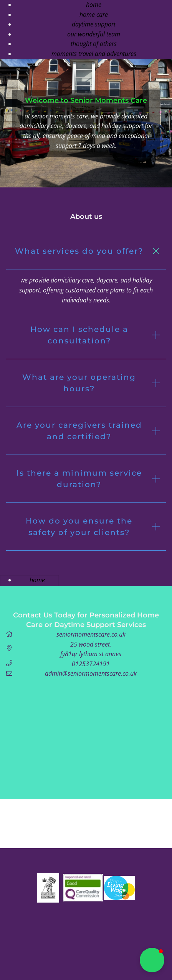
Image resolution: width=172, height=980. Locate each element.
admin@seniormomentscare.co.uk (91, 673)
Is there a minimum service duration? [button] (79, 479)
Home (94, 5)
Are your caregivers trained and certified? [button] (79, 431)
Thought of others (94, 44)
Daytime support (94, 24)
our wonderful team (94, 34)
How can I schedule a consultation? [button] (79, 335)
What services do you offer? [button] (79, 251)
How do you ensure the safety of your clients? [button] (79, 527)
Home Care (94, 15)
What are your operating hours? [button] (79, 383)
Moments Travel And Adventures (94, 54)
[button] (152, 960)
